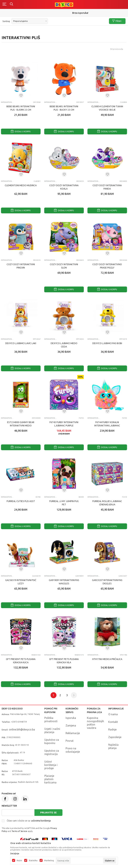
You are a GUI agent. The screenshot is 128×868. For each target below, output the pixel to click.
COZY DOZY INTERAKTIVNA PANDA (107, 187)
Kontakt (113, 722)
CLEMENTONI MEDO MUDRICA (21, 185)
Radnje (112, 729)
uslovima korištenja (41, 821)
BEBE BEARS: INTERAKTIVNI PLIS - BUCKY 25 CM (64, 108)
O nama (113, 714)
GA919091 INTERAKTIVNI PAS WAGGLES (64, 582)
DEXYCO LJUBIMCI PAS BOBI (107, 343)
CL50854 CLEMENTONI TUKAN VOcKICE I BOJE (107, 108)
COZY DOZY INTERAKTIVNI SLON (64, 266)
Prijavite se (48, 812)
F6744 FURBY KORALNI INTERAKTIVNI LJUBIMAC (107, 424)
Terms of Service (19, 831)
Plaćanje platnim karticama (50, 779)
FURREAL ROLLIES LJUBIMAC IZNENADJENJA (107, 503)
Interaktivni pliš (7, 102)
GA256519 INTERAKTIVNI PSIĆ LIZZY (21, 582)
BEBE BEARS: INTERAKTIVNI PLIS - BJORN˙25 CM (21, 108)
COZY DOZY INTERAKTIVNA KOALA (64, 187)
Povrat (70, 741)
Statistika (33, 861)
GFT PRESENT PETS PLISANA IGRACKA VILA (64, 661)
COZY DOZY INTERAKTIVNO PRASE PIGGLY (107, 266)
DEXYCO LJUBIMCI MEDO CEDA (64, 345)
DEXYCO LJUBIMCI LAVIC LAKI (21, 343)
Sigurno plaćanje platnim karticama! (64, 13)
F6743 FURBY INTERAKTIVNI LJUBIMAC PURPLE (64, 424)
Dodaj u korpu (21, 132)
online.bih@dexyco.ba (22, 729)
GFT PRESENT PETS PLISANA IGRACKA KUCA (21, 661)
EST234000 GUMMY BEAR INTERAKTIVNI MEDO (21, 424)
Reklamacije (73, 733)
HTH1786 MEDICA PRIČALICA (107, 659)
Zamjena (71, 725)
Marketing (49, 861)
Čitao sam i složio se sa (29, 821)
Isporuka (71, 718)
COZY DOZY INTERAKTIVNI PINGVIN (21, 266)
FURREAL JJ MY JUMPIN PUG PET (64, 503)
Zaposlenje (115, 737)
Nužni (19, 861)
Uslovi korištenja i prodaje (51, 765)
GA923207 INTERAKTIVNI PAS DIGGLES (107, 582)
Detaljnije (15, 854)
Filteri (117, 21)
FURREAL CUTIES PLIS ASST (21, 501)
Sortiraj (6, 21)
